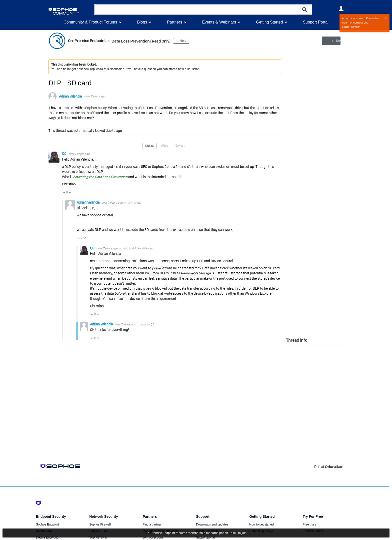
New (332, 41)
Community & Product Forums (90, 22)
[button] (304, 9)
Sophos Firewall (100, 524)
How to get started (261, 524)
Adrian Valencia (70, 96)
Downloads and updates (212, 524)
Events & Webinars (219, 22)
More (196, 41)
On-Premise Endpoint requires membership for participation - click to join (196, 533)
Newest (180, 146)
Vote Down (70, 192)
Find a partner (152, 524)
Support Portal (315, 22)
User (341, 9)
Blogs (142, 22)
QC (65, 154)
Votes (164, 146)
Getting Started (269, 22)
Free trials (309, 524)
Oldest (149, 146)
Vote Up (64, 192)
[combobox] (196, 10)
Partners (174, 22)
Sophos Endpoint (47, 524)
